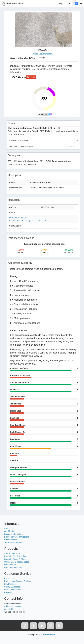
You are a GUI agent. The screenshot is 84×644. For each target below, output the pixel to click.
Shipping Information (13, 534)
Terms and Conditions (14, 542)
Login (62, 4)
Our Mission (10, 531)
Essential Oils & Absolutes (16, 556)
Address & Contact (13, 606)
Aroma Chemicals (12, 553)
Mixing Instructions (13, 590)
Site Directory (10, 584)
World (15, 4)
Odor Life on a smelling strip (43, 147)
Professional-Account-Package (18, 581)
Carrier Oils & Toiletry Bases (17, 562)
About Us (8, 528)
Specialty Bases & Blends (16, 559)
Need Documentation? (43, 54)
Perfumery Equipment (14, 568)
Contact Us (9, 578)
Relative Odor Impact (43, 141)
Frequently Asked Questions (17, 537)
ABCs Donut (42, 114)
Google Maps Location (14, 609)
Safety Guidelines (12, 587)
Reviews (8, 592)
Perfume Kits (10, 565)
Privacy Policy (10, 540)
